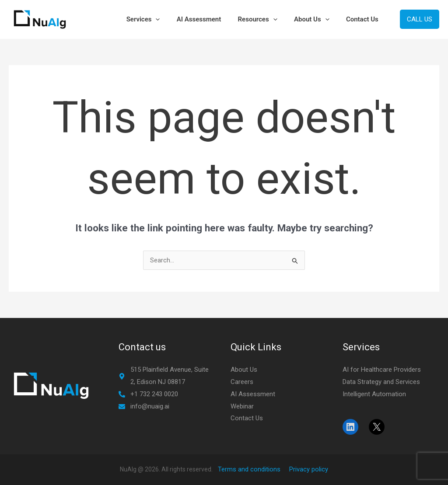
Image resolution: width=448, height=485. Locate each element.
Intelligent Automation (374, 394)
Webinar (242, 406)
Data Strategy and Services (381, 382)
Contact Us (364, 19)
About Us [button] (317, 19)
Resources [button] (266, 19)
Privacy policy (309, 469)
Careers (242, 382)
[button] (172, 19)
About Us (244, 370)
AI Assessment (212, 19)
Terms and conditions (249, 469)
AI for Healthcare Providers (382, 370)
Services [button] (159, 19)
